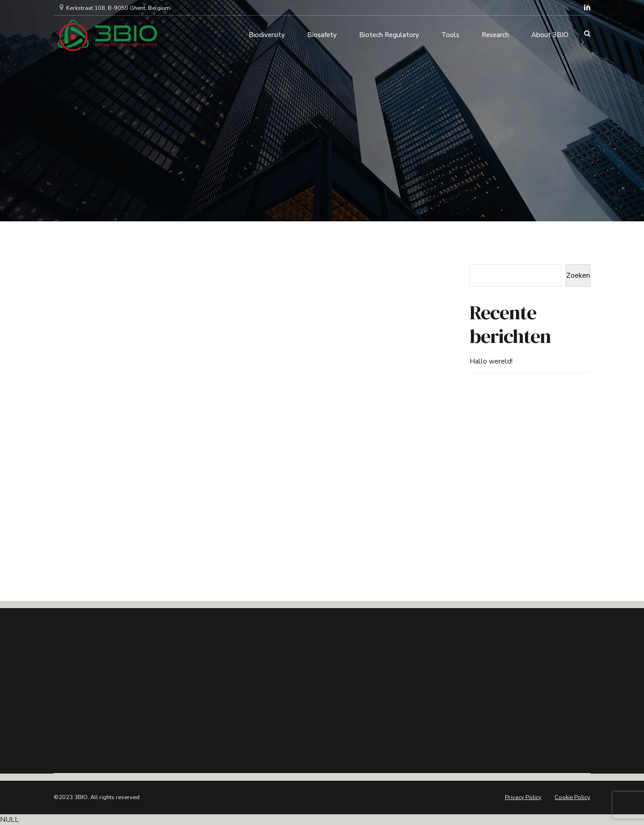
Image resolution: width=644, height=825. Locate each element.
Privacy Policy (523, 797)
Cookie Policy (572, 797)
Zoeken (578, 275)
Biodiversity (267, 34)
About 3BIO (550, 34)
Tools (450, 34)
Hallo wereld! (491, 361)
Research (495, 34)
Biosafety (322, 34)
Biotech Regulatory (389, 34)
